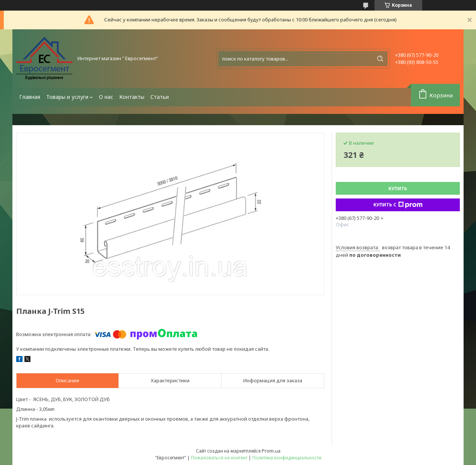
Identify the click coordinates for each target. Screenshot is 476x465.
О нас (106, 97)
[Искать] (380, 59)
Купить (398, 189)
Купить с (398, 205)
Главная (30, 97)
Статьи (160, 97)
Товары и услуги (67, 97)
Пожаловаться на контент (219, 458)
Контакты (132, 97)
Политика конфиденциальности (287, 458)
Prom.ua (271, 451)
